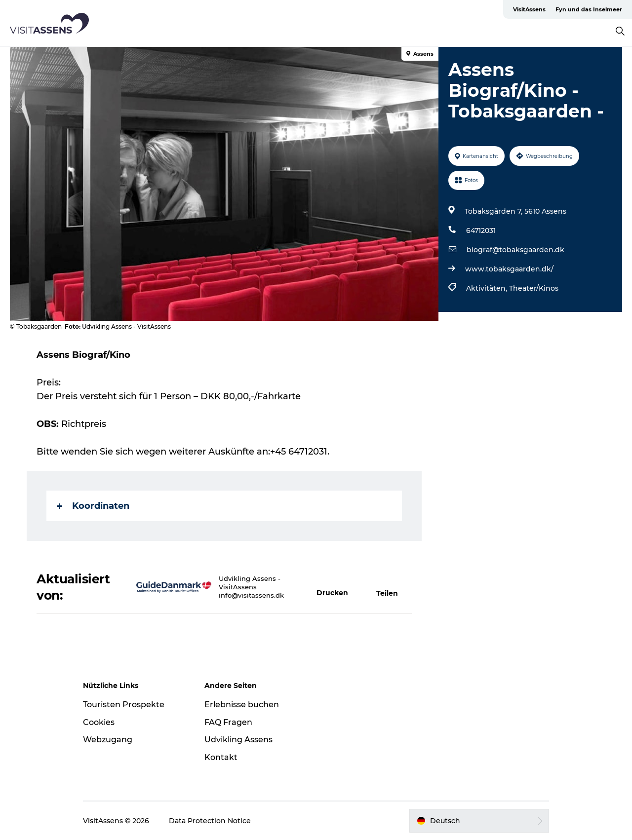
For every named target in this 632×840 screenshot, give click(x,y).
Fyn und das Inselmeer (589, 9)
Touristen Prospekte (124, 705)
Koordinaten (93, 506)
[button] (336, 587)
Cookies (99, 722)
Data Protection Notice (210, 821)
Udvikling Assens (238, 740)
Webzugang (108, 740)
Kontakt (221, 757)
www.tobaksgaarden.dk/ (509, 269)
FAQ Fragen (228, 722)
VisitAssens (529, 9)
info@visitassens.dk (251, 595)
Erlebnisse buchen (242, 705)
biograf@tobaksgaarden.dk (515, 250)
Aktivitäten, (488, 288)
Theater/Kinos (534, 288)
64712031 (481, 230)
